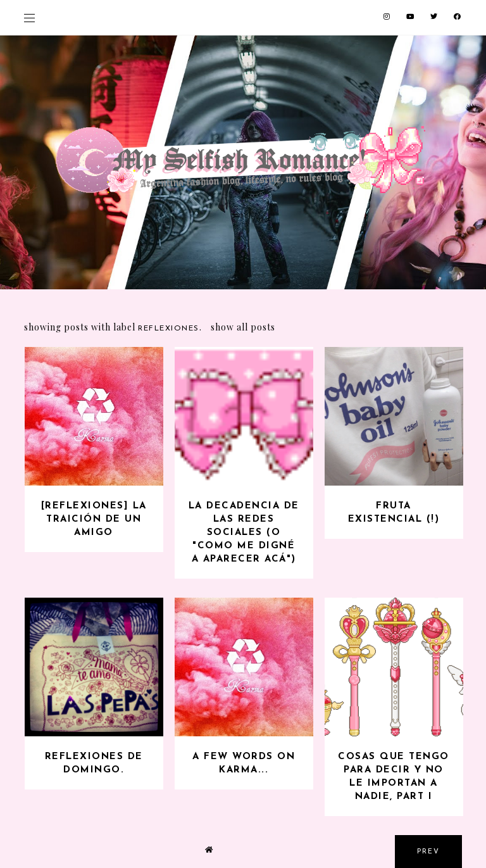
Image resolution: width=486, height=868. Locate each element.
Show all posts (243, 327)
